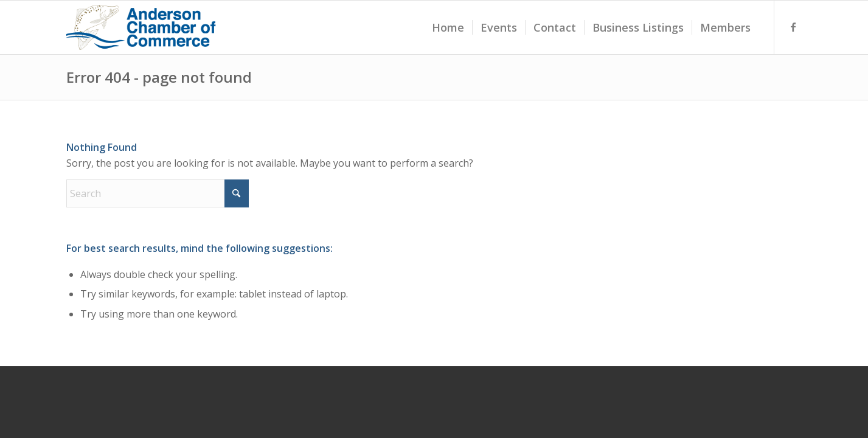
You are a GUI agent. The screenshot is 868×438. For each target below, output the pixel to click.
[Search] (158, 193)
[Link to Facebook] (793, 27)
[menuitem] (448, 27)
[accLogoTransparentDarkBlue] (142, 27)
